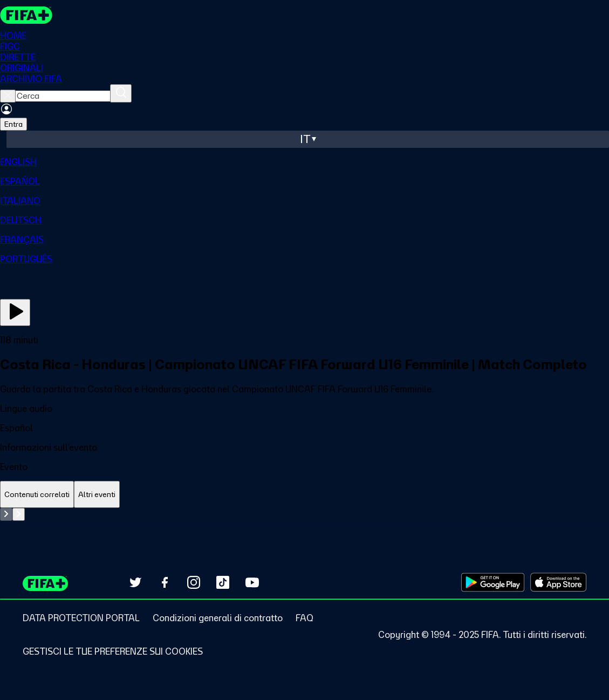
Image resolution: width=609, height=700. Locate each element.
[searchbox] (63, 96)
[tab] (37, 495)
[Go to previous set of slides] (6, 514)
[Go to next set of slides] (19, 514)
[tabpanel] (304, 514)
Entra (13, 124)
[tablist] (304, 495)
